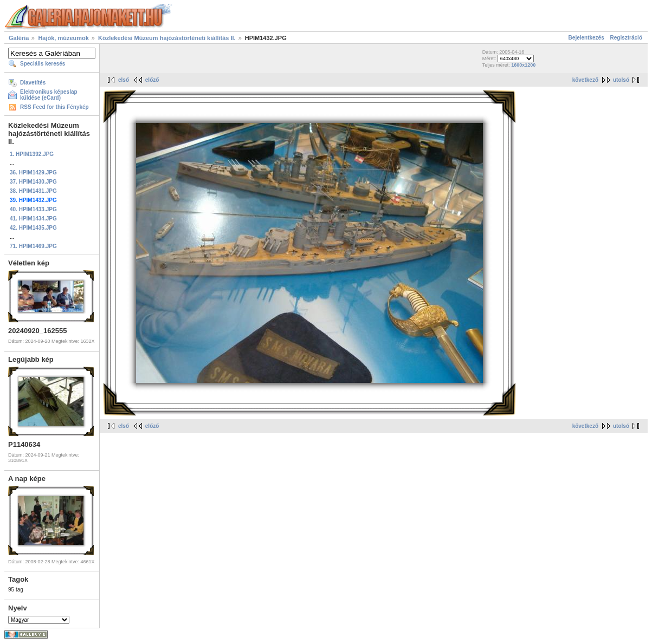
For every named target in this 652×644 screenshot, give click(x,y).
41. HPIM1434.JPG (33, 219)
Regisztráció (626, 38)
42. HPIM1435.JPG (33, 228)
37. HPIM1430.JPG (33, 182)
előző (152, 80)
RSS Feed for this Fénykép (54, 107)
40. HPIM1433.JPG (33, 209)
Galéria (19, 38)
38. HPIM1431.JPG (33, 191)
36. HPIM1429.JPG (33, 173)
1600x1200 (523, 65)
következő (585, 80)
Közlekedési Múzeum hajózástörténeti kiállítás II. (167, 38)
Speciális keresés (43, 64)
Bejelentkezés (586, 38)
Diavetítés (33, 83)
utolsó (621, 80)
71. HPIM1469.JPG (33, 246)
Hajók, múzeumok (63, 38)
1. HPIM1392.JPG (32, 154)
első (124, 80)
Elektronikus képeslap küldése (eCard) (49, 95)
